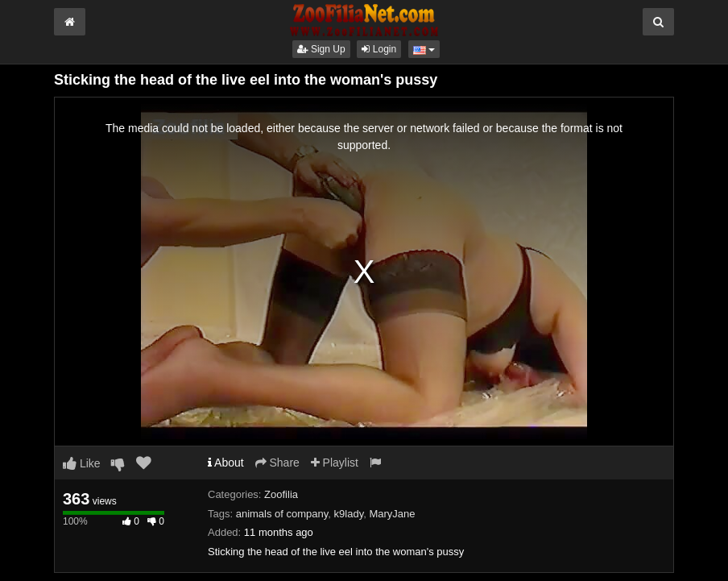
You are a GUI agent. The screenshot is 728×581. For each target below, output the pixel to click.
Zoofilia (281, 494)
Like (82, 463)
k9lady (349, 514)
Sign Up (321, 49)
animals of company (282, 514)
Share (277, 463)
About (226, 463)
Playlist (335, 463)
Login (379, 49)
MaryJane (392, 514)
